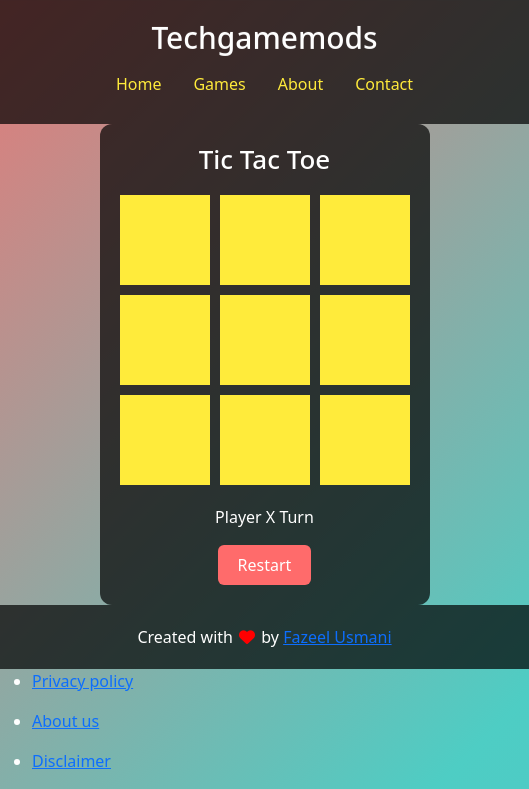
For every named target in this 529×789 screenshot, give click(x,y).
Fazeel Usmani (337, 637)
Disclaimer (71, 761)
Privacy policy (82, 681)
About (300, 84)
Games (219, 84)
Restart (265, 565)
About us (65, 721)
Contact (384, 84)
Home (139, 84)
